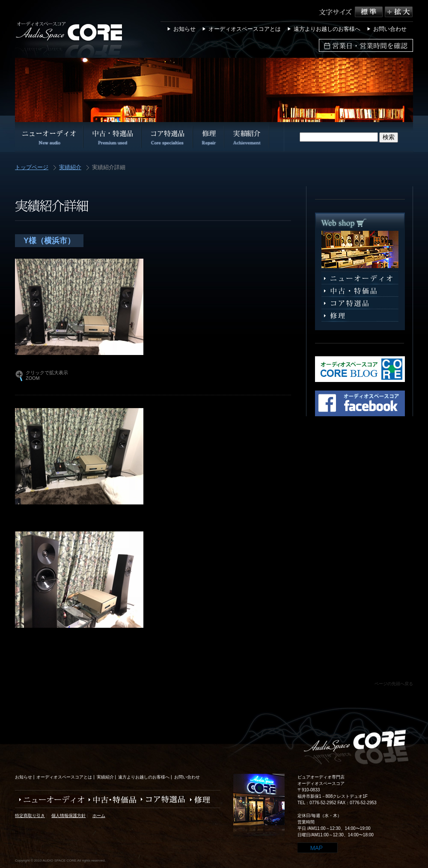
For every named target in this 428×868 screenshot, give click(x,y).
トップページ (32, 168)
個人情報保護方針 (68, 816)
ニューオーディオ (360, 279)
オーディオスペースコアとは (245, 29)
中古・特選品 (360, 291)
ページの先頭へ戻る (394, 684)
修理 (360, 316)
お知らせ (184, 29)
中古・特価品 (110, 800)
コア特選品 (360, 303)
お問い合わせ (390, 29)
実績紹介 (70, 168)
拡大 (399, 12)
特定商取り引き (30, 816)
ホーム (99, 816)
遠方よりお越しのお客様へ (327, 29)
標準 (370, 12)
